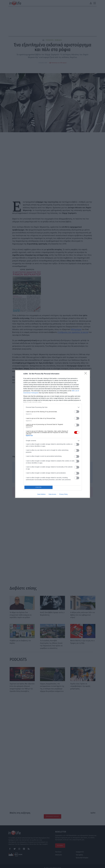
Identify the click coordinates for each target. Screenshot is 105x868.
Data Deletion (42, 495)
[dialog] (53, 434)
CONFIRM (39, 487)
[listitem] (53, 407)
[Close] (86, 373)
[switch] (77, 411)
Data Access (52, 495)
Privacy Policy (63, 495)
